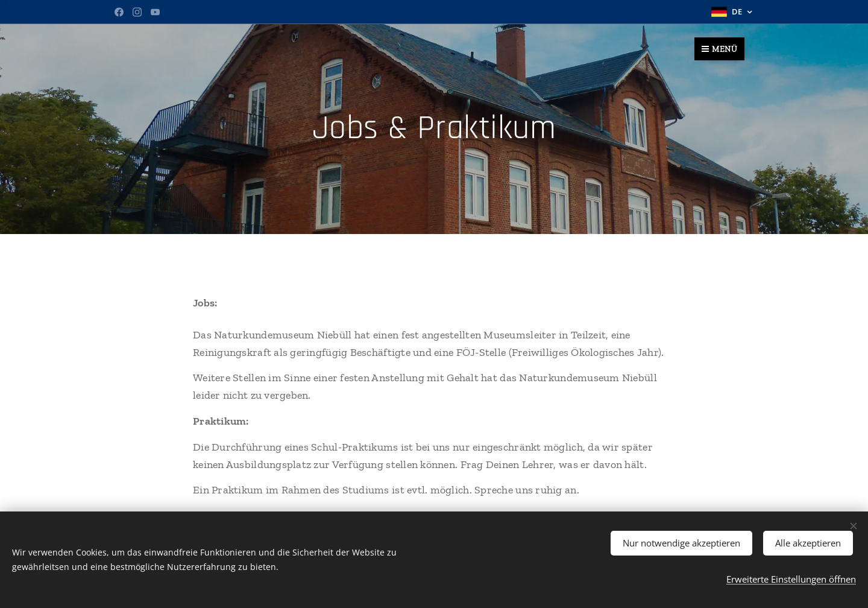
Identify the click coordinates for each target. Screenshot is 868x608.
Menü (719, 49)
